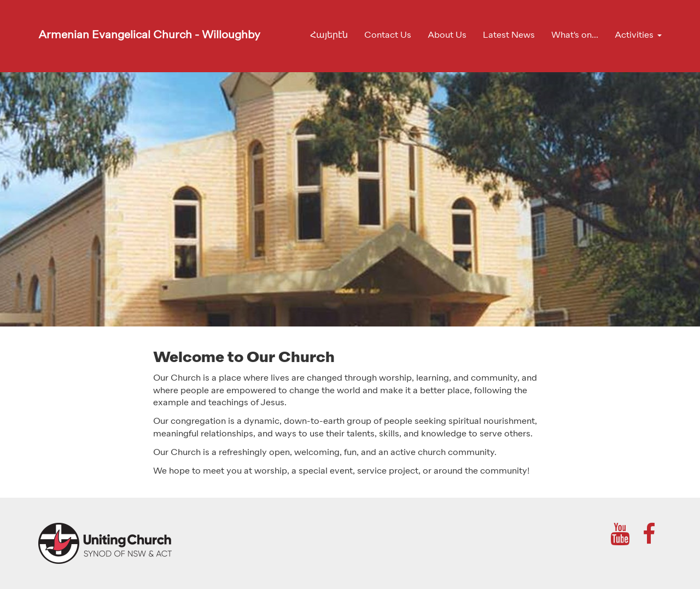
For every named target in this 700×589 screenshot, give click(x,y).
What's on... (575, 36)
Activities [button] (634, 36)
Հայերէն (329, 36)
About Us (447, 36)
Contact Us (388, 36)
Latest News (509, 36)
